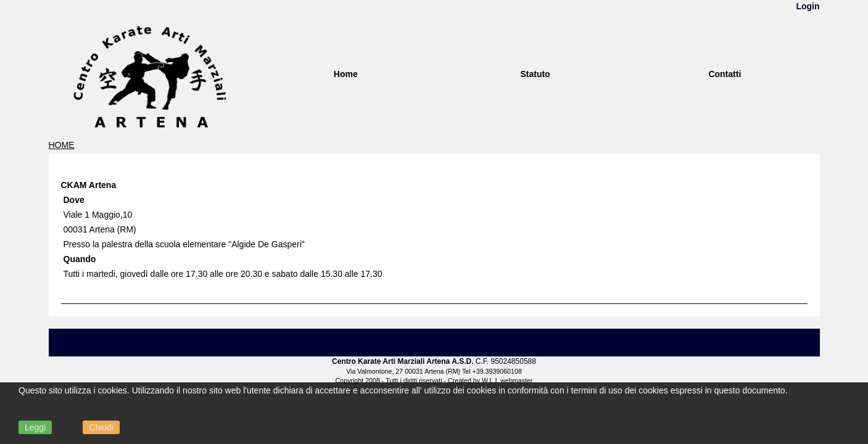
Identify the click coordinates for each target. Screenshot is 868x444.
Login (808, 6)
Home (346, 74)
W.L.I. (490, 380)
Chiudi (101, 427)
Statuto (535, 74)
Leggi (35, 427)
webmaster (516, 380)
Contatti (725, 74)
